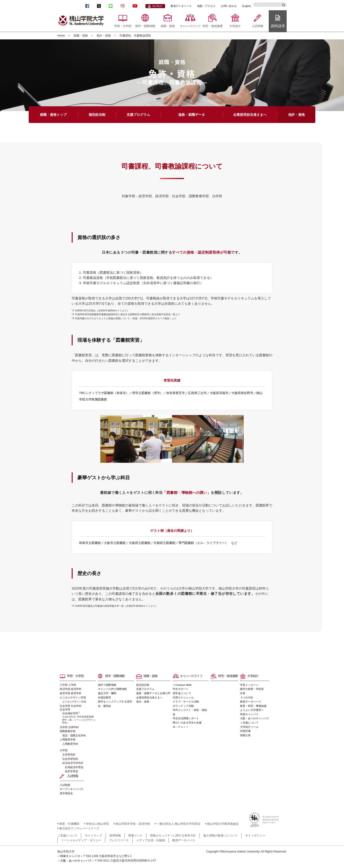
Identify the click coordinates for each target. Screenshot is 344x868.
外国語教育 (105, 698)
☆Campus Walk (182, 685)
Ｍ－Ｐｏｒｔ (181, 727)
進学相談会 (66, 793)
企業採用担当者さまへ (149, 698)
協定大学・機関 (107, 693)
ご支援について (249, 723)
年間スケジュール (183, 698)
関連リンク (135, 836)
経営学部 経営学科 (71, 693)
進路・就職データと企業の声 (153, 693)
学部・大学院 (123, 26)
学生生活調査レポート (186, 718)
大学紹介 (235, 26)
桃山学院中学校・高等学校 (133, 824)
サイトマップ (93, 836)
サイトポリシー (255, 836)
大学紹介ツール (249, 727)
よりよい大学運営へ (252, 710)
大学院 (64, 750)
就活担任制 (143, 685)
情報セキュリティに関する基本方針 (173, 836)
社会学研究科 (70, 759)
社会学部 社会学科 (71, 706)
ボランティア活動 (183, 706)
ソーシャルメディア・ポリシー (81, 840)
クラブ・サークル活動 (186, 702)
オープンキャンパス (72, 789)
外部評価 (245, 731)
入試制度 (65, 785)
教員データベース (181, 6)
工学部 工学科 (68, 685)
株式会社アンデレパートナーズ (79, 828)
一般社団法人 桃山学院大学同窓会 (179, 824)
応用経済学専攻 (74, 767)
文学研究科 (69, 755)
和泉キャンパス (249, 714)
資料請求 (278, 26)
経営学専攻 (72, 771)
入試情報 (258, 26)
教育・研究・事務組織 (253, 706)
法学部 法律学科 (69, 727)
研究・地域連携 (213, 26)
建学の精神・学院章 (252, 689)
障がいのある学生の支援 (187, 723)
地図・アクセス (206, 6)
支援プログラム (145, 689)
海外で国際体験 (107, 685)
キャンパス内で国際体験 (112, 689)
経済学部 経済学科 (71, 689)
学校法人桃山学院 (97, 824)
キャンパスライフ (190, 26)
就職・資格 (168, 26)
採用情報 (115, 836)
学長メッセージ (249, 685)
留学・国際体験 (145, 26)
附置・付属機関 (69, 824)
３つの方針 (247, 698)
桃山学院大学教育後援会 (223, 824)
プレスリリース (119, 840)
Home (61, 36)
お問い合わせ (229, 6)
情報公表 (245, 735)
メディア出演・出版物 (150, 840)
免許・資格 (104, 36)
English (247, 6)
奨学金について (182, 693)
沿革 (243, 693)
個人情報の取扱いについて (220, 836)
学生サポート (181, 689)
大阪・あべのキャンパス (255, 718)
